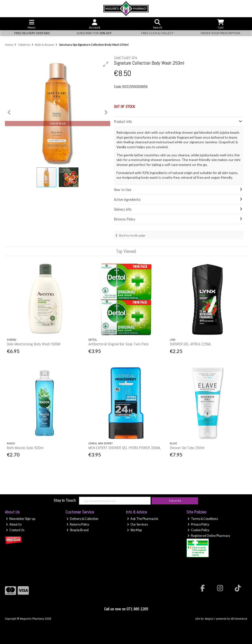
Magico (209, 619)
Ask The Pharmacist (142, 519)
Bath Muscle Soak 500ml (25, 448)
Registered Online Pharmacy (209, 536)
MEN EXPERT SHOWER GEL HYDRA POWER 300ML (125, 448)
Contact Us (15, 530)
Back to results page (132, 235)
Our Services (137, 524)
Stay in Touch (65, 500)
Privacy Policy (198, 524)
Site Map (134, 530)
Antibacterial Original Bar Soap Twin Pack (118, 344)
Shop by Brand (78, 530)
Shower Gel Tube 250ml (187, 448)
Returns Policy (78, 524)
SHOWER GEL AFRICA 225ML (191, 344)
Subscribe (175, 501)
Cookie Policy (198, 530)
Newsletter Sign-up (21, 519)
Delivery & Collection (82, 519)
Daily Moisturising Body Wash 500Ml (34, 344)
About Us (14, 524)
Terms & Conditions (203, 519)
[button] (106, 64)
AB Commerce (239, 619)
